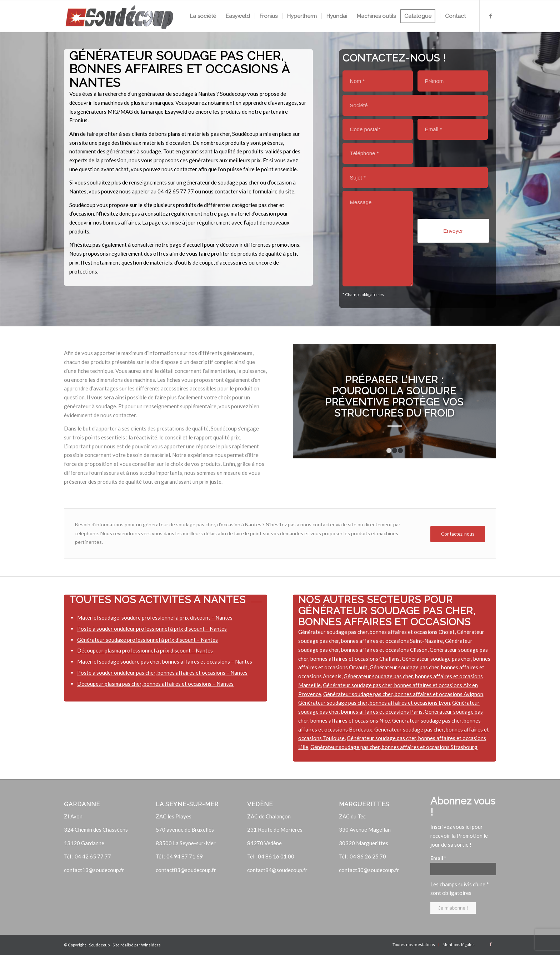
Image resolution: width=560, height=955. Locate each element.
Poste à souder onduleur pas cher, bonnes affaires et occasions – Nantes (162, 673)
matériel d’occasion (253, 213)
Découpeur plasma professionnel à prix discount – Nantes (145, 650)
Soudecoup (99, 945)
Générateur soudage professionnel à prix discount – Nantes (147, 640)
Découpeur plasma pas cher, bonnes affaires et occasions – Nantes (155, 684)
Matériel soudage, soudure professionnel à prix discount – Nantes (155, 617)
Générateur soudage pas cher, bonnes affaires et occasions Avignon (403, 694)
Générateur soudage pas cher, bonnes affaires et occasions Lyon (374, 703)
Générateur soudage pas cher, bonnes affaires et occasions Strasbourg (394, 747)
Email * (438, 858)
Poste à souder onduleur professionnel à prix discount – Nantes (152, 629)
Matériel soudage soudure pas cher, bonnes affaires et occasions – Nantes (165, 661)
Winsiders (151, 945)
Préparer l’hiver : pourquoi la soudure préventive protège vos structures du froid (394, 396)
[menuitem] (203, 16)
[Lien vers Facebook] (491, 16)
